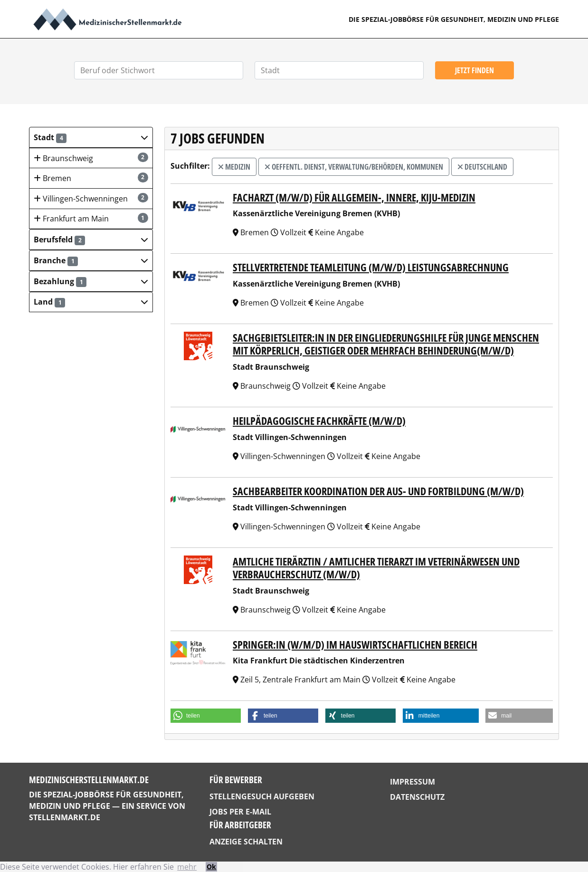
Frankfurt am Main (91, 218)
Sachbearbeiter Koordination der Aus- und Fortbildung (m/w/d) (378, 491)
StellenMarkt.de (65, 817)
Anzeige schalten (246, 842)
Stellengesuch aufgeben (262, 796)
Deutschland (482, 167)
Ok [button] (211, 867)
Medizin (234, 167)
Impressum (413, 782)
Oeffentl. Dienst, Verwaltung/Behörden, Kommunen (354, 167)
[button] (91, 137)
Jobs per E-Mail (240, 812)
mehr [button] (187, 867)
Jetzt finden (474, 70)
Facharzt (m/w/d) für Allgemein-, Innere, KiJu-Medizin (354, 197)
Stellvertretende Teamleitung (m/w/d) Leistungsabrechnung (371, 267)
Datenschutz (417, 797)
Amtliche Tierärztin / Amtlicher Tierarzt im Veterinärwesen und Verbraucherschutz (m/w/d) (376, 568)
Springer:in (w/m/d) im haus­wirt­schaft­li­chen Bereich (355, 645)
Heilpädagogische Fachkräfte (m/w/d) (319, 421)
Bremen (91, 178)
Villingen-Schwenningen (91, 198)
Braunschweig (91, 158)
